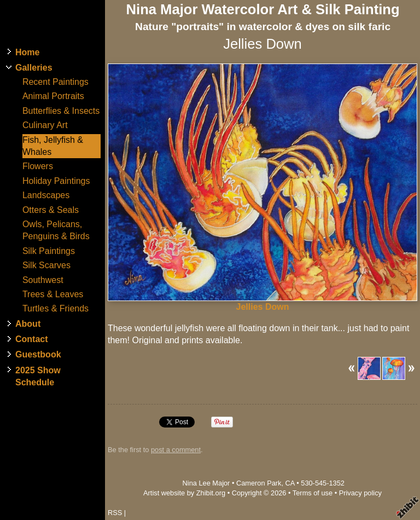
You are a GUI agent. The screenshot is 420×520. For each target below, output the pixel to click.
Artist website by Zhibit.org (184, 493)
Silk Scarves (46, 265)
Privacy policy (360, 493)
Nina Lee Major (206, 483)
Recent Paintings (56, 82)
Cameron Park (259, 483)
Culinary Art (45, 125)
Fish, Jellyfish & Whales (53, 146)
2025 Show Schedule (38, 376)
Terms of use (313, 493)
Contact (32, 339)
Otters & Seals (51, 210)
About (28, 324)
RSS (115, 513)
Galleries (34, 68)
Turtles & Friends (56, 308)
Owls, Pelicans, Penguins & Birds (56, 230)
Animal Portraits (53, 96)
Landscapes (46, 195)
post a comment (176, 450)
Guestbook (38, 354)
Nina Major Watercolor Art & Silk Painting (263, 9)
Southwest (43, 280)
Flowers (38, 166)
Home (27, 52)
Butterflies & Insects (61, 111)
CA (290, 483)
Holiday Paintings (56, 181)
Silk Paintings (49, 251)
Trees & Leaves (53, 294)
